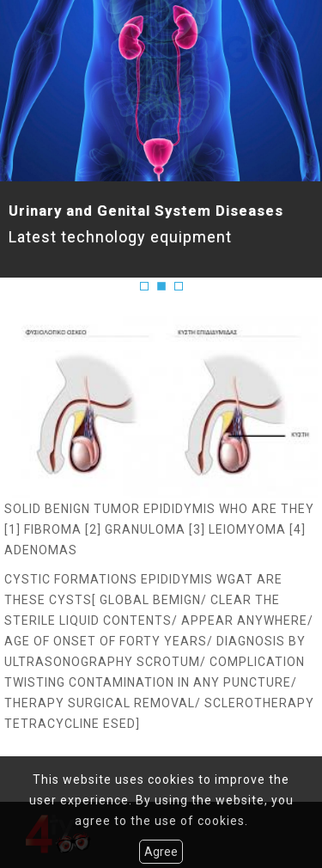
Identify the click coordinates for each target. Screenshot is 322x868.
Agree (161, 852)
